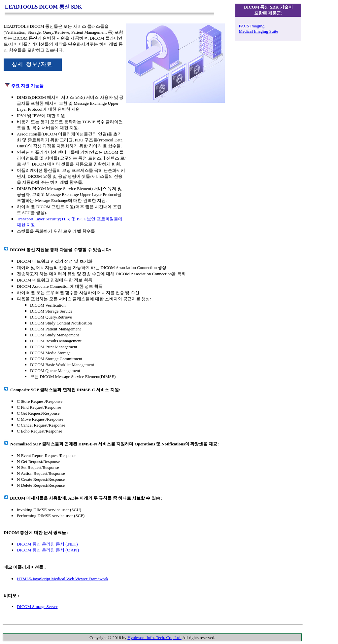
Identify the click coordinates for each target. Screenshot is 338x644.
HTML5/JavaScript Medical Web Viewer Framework (63, 579)
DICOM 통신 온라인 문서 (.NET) (47, 544)
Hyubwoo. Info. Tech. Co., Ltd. (154, 638)
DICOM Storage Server (37, 606)
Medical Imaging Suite (258, 31)
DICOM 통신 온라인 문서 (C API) (48, 550)
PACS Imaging (252, 26)
